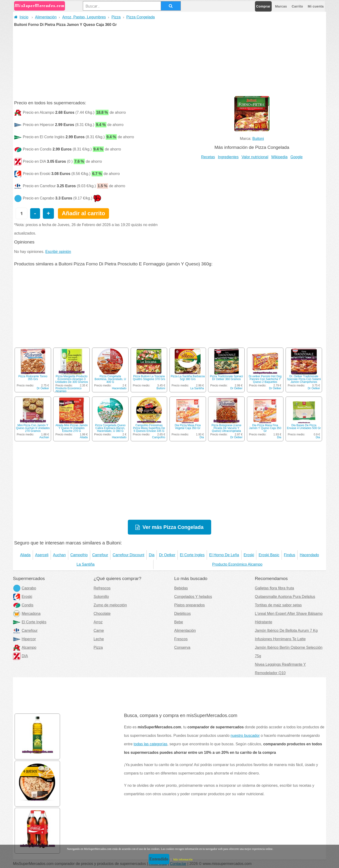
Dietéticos (182, 614)
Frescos (181, 639)
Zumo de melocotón (110, 605)
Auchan (44, 437)
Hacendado (119, 388)
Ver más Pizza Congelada (173, 527)
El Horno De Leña (224, 555)
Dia (202, 437)
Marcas (281, 6)
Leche (99, 639)
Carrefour (100, 555)
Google (297, 157)
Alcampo (25, 647)
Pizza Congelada (141, 17)
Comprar (263, 6)
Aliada (84, 437)
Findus (290, 555)
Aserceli (42, 555)
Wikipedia (279, 157)
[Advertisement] (169, 62)
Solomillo (101, 597)
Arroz (98, 622)
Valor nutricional (255, 157)
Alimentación (46, 17)
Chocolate (102, 614)
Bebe (179, 622)
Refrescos (102, 588)
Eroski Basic (269, 555)
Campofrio (159, 437)
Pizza (116, 17)
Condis (23, 605)
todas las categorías (151, 744)
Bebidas (181, 588)
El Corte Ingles (192, 555)
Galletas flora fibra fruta (274, 588)
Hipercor (24, 639)
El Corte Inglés (30, 622)
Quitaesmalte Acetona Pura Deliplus (285, 597)
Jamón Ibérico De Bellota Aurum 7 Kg (286, 631)
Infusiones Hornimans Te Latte (280, 639)
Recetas (208, 157)
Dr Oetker (43, 388)
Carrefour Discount (129, 555)
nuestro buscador (245, 736)
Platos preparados (190, 605)
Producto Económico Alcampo (68, 390)
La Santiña (197, 388)
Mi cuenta (316, 6)
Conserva (182, 647)
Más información (183, 860)
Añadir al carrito (83, 213)
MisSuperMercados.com (40, 6)
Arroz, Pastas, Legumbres (84, 17)
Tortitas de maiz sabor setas (278, 605)
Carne (99, 631)
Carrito (297, 6)
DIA (20, 656)
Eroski (249, 555)
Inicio (21, 17)
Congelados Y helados (193, 597)
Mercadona (27, 614)
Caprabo (24, 588)
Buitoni (258, 139)
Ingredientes (228, 157)
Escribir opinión (58, 252)
